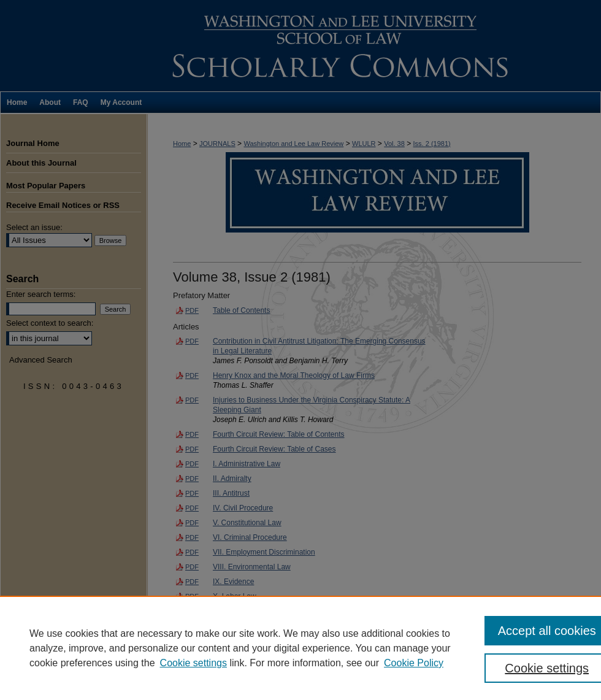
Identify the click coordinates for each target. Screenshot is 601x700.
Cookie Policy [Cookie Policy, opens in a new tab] (414, 663)
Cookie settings (193, 663)
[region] (300, 648)
